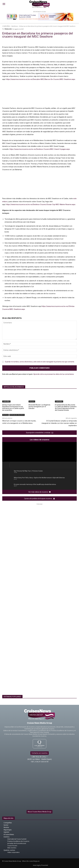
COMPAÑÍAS (6, 26)
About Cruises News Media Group (39, 812)
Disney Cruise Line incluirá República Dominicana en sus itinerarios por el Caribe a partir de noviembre (13, 407)
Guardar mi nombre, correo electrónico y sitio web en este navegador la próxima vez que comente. (40, 362)
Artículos (32, 401)
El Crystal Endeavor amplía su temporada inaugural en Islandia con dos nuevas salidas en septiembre (59, 423)
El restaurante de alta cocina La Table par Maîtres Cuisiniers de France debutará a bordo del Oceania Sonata (66, 407)
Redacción (8, 29)
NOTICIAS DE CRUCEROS (17, 415)
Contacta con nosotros (40, 753)
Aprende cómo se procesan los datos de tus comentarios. (54, 374)
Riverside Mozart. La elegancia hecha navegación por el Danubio (39, 407)
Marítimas (15, 26)
